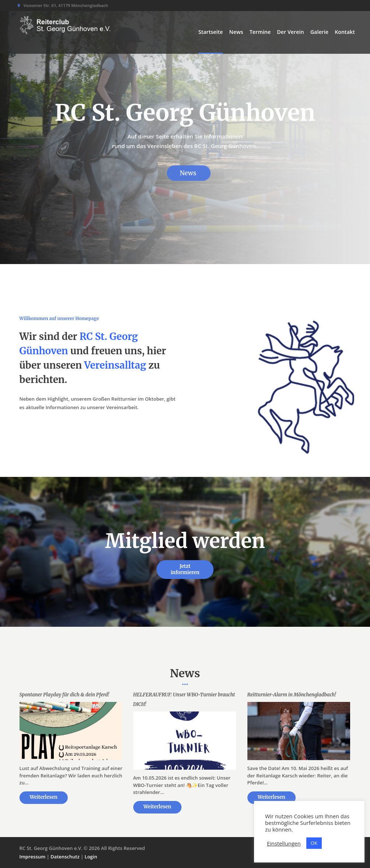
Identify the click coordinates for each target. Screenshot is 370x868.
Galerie (319, 32)
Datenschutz (65, 857)
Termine (260, 32)
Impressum (33, 857)
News (236, 32)
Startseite (211, 32)
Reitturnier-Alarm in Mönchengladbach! (292, 695)
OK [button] (314, 843)
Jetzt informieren (185, 569)
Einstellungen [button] (284, 843)
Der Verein (290, 32)
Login (91, 857)
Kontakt (345, 32)
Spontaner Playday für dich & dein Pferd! (64, 695)
